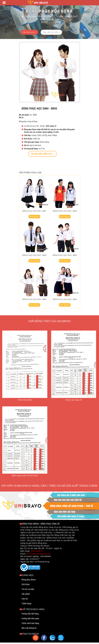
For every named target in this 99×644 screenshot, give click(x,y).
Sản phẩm (26, 595)
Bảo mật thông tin (29, 629)
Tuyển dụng (26, 605)
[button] (61, 638)
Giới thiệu (26, 586)
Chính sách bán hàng (30, 625)
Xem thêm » (34, 218)
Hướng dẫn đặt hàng (30, 615)
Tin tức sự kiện (28, 591)
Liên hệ (25, 600)
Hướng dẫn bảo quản (30, 620)
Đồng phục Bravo (29, 581)
